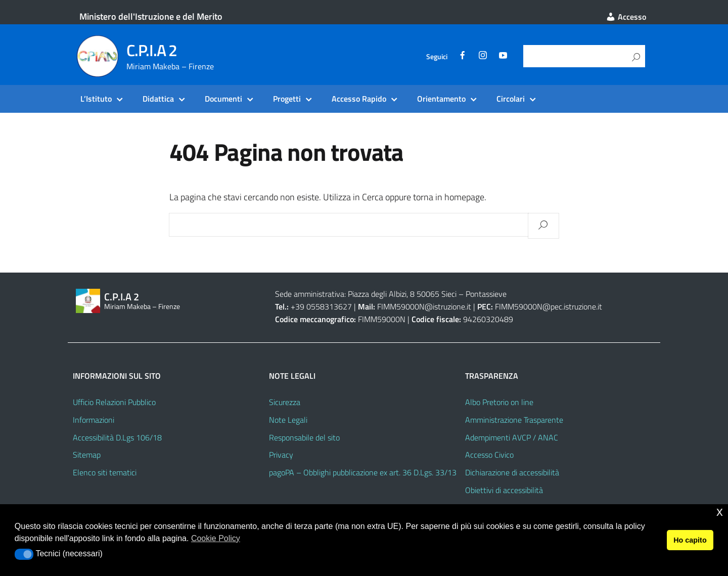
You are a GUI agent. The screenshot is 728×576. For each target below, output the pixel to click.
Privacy (281, 455)
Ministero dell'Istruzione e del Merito (151, 16)
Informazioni (94, 420)
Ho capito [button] (690, 540)
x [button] (720, 512)
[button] (24, 554)
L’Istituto (96, 99)
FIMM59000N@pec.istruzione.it (549, 306)
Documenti (223, 99)
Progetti (287, 99)
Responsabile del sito (304, 437)
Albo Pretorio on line (499, 402)
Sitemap (87, 455)
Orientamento (441, 99)
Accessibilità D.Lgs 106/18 (117, 437)
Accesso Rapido (359, 99)
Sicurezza (285, 402)
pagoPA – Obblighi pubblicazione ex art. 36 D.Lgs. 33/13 (363, 472)
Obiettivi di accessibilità (504, 490)
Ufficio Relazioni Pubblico (114, 402)
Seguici (437, 57)
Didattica (158, 99)
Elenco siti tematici (105, 472)
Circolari (511, 99)
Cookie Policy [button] (216, 538)
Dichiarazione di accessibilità (512, 472)
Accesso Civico (489, 455)
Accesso (626, 17)
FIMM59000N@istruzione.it (424, 306)
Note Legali (288, 420)
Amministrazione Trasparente (514, 420)
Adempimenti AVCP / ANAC (512, 437)
